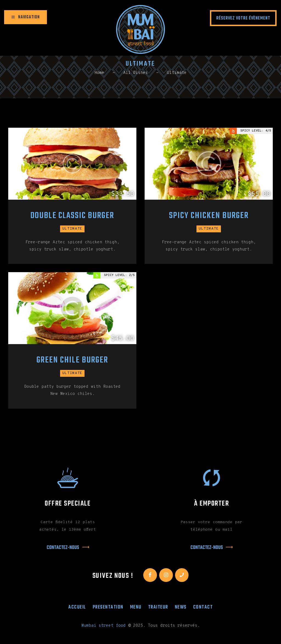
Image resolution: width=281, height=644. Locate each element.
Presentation (108, 607)
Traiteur (158, 607)
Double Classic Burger (72, 216)
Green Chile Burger (72, 360)
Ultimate (72, 229)
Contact (203, 607)
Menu (136, 607)
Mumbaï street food (103, 626)
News (181, 607)
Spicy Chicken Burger (209, 216)
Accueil (77, 607)
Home (99, 73)
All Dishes (136, 73)
